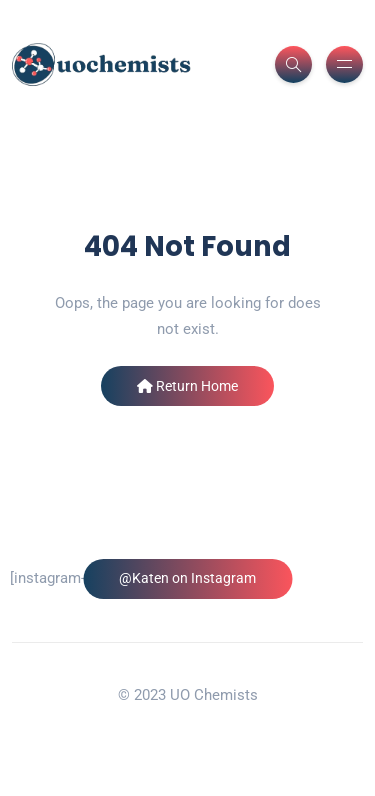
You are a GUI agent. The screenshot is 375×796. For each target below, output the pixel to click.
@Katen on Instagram (187, 578)
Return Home (187, 386)
